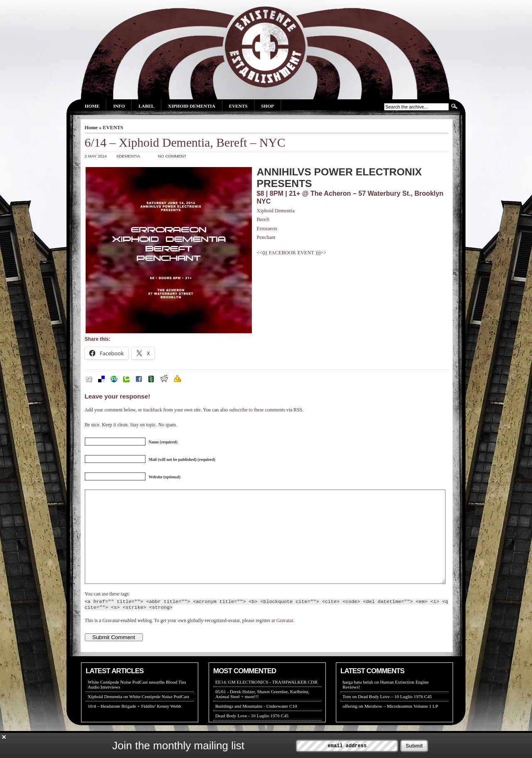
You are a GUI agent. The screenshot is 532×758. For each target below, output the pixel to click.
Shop (268, 106)
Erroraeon (267, 229)
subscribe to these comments (257, 410)
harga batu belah (358, 701)
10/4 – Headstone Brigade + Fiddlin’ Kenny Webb (134, 725)
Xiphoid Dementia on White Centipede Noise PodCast (138, 715)
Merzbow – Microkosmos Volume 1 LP (401, 725)
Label (146, 106)
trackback (153, 410)
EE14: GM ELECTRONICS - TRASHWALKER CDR (266, 701)
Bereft (263, 219)
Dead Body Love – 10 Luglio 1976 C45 (395, 715)
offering (350, 725)
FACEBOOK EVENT (292, 253)
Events (238, 106)
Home (92, 106)
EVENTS (113, 128)
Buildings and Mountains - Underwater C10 (256, 725)
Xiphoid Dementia (191, 106)
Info (119, 106)
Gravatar (285, 639)
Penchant (266, 237)
